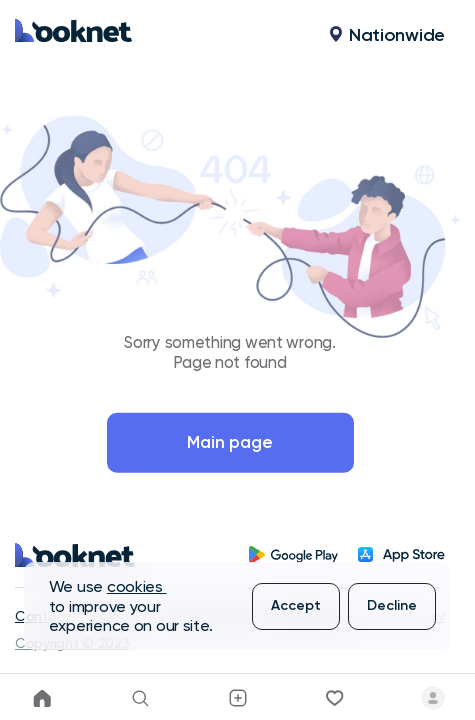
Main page (230, 442)
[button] (302, 35)
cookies (137, 586)
